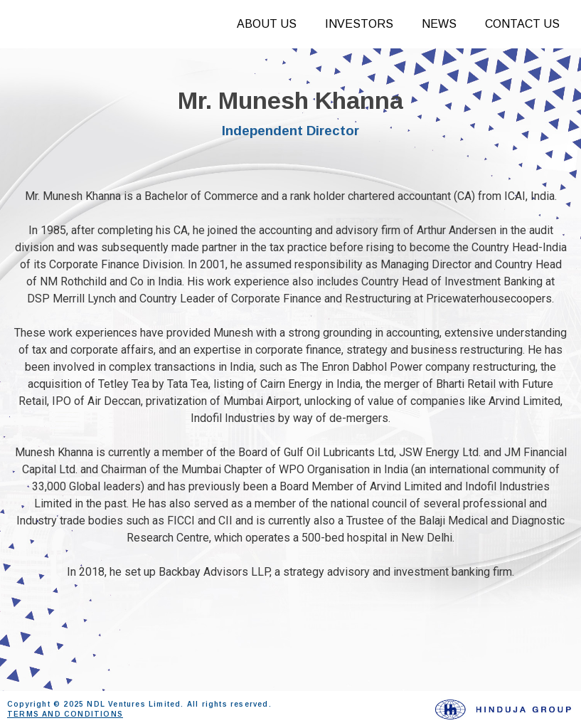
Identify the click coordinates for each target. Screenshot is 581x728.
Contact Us (522, 24)
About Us (267, 24)
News (439, 24)
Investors (359, 24)
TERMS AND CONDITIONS (65, 714)
